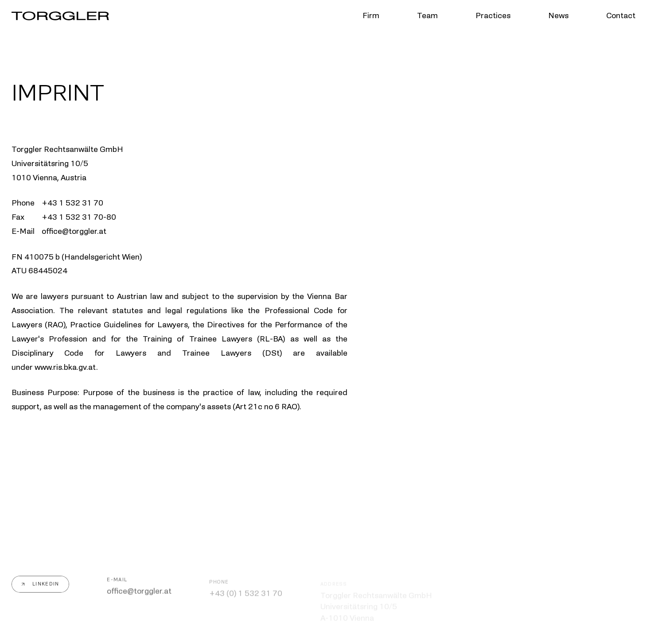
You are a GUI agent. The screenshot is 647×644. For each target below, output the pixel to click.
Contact (621, 16)
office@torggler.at (139, 593)
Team (427, 16)
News (558, 16)
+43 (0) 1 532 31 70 (246, 595)
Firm (371, 16)
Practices (493, 16)
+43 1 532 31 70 (72, 203)
